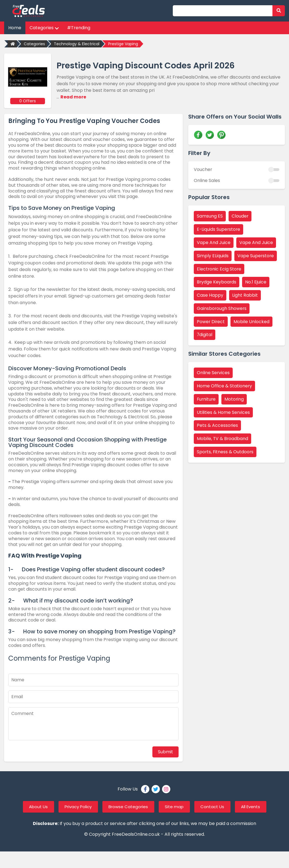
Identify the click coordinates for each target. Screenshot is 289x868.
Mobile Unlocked (252, 322)
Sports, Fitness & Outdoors (226, 452)
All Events (257, 806)
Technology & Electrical (77, 44)
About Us (31, 806)
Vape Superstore (256, 255)
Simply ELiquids (213, 255)
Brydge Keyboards (217, 282)
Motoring (235, 399)
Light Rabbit (245, 295)
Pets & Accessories (218, 426)
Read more (73, 97)
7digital (205, 335)
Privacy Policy (74, 806)
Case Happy (210, 295)
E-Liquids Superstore (219, 229)
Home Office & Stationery (225, 386)
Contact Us (216, 806)
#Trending (79, 28)
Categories (44, 28)
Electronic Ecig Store (219, 269)
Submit (165, 751)
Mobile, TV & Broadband (223, 439)
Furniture (207, 399)
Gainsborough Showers (222, 308)
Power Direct (211, 322)
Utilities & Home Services (223, 413)
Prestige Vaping (123, 44)
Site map (176, 806)
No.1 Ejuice (256, 282)
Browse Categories (128, 806)
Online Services (213, 373)
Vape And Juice (214, 242)
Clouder (240, 216)
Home (15, 28)
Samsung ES (210, 216)
